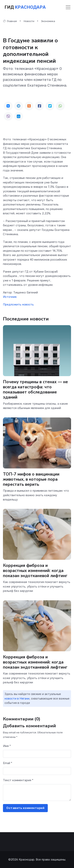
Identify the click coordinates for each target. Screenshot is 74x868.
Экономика (48, 21)
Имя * (7, 746)
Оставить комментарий (25, 808)
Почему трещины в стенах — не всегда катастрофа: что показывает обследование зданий (35, 390)
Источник (10, 297)
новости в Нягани (17, 699)
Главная (10, 21)
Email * (8, 763)
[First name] (37, 754)
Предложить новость (18, 304)
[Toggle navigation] (68, 7)
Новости (29, 21)
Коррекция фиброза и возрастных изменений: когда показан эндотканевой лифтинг (35, 571)
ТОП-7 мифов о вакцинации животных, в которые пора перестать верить (31, 479)
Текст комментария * (18, 780)
